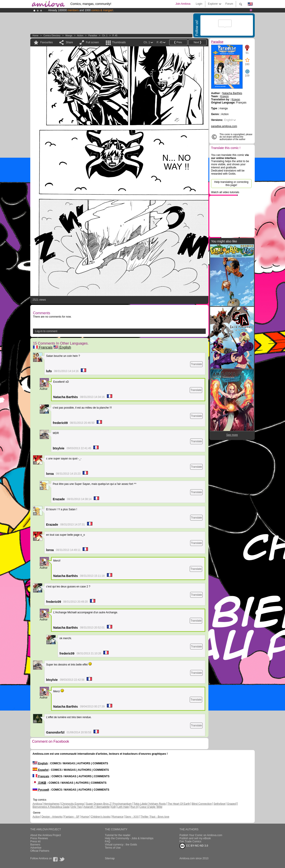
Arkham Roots (157, 804)
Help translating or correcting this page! (231, 184)
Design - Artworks (52, 817)
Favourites (47, 42)
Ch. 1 (105, 36)
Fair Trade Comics (190, 841)
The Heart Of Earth (179, 804)
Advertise (36, 848)
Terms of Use (113, 848)
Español (41, 770)
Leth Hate (123, 807)
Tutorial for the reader (118, 835)
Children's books (100, 817)
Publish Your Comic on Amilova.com (201, 835)
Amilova (37, 804)
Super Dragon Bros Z (98, 804)
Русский (41, 790)
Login (199, 4)
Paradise (93, 36)
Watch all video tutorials (225, 192)
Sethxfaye (219, 804)
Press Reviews (39, 838)
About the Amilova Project (46, 835)
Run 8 (134, 807)
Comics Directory (52, 36)
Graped (231, 804)
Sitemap (110, 858)
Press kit (35, 841)
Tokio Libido (140, 804)
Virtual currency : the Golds (121, 845)
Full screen (93, 42)
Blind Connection (202, 804)
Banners (35, 845)
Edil (114, 807)
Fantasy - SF (72, 817)
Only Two (76, 807)
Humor (85, 817)
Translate (196, 364)
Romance (118, 817)
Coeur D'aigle (148, 807)
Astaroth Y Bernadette (97, 807)
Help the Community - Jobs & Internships (129, 838)
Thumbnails (119, 42)
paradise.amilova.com (224, 126)
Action (80, 36)
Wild (160, 807)
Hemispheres (52, 804)
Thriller (145, 817)
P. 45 (115, 36)
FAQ (108, 841)
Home (36, 36)
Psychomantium (122, 804)
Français (43, 347)
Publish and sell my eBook (195, 838)
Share (69, 42)
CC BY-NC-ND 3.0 (194, 846)
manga (69, 36)
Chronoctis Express (73, 804)
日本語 (39, 783)
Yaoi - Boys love (160, 817)
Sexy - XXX (132, 817)
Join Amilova (183, 4)
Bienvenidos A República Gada (51, 807)
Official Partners (40, 851)
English (62, 347)
